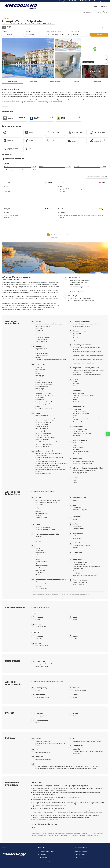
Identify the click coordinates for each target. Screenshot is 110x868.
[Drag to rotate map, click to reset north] (106, 62)
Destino (76, 81)
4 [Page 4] (58, 235)
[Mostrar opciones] (88, 35)
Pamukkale (6, 18)
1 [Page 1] (48, 235)
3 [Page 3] (55, 235)
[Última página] (67, 235)
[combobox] (80, 35)
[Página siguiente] (64, 235)
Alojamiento (12, 81)
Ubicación (98, 81)
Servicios (34, 81)
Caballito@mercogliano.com (99, 1)
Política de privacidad (81, 851)
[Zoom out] (106, 60)
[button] (95, 49)
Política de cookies (80, 855)
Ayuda (96, 6)
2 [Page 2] (51, 235)
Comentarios (55, 81)
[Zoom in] (106, 57)
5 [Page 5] (61, 235)
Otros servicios (8, 154)
